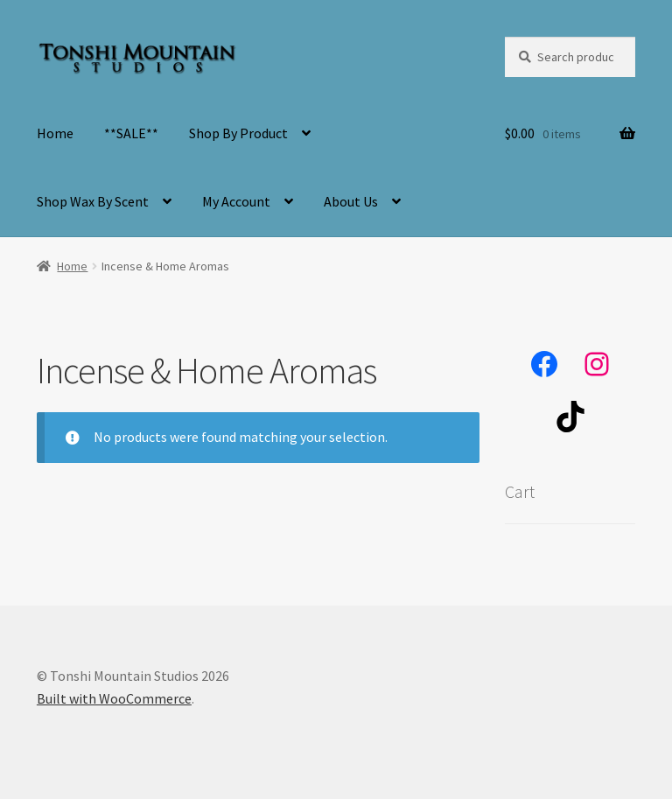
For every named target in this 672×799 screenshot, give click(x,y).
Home (55, 133)
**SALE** (131, 133)
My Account (236, 201)
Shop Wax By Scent (93, 201)
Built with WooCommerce (114, 698)
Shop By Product (238, 133)
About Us (351, 201)
